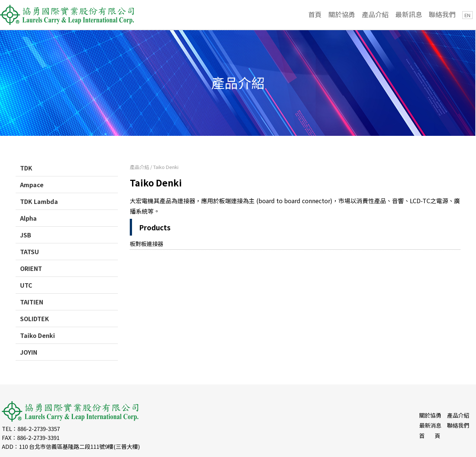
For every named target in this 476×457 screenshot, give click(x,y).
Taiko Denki (38, 335)
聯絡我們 (442, 14)
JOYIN (29, 352)
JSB (26, 235)
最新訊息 (409, 14)
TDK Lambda (39, 201)
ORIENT (31, 268)
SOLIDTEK (35, 319)
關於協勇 (342, 14)
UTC (26, 285)
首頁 (315, 14)
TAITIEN (32, 302)
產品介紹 (375, 14)
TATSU (30, 252)
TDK (26, 168)
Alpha (28, 218)
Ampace (32, 185)
